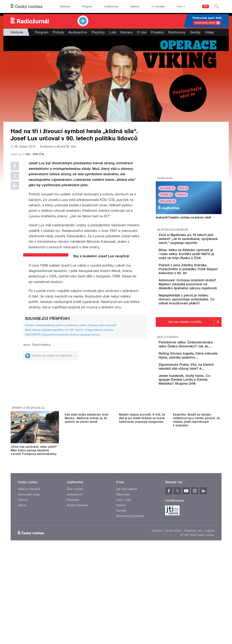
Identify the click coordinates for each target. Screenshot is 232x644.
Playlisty (98, 32)
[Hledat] (217, 6)
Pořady (58, 32)
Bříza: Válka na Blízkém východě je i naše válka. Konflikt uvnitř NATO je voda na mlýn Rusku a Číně (200, 260)
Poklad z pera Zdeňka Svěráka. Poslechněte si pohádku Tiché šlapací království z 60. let (198, 279)
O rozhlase (158, 6)
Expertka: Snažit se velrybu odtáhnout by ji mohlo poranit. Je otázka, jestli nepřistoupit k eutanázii (196, 498)
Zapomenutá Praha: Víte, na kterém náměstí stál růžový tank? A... (198, 405)
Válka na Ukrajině (29, 538)
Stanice (135, 6)
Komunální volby (29, 544)
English (210, 580)
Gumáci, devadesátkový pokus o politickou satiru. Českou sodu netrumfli (71, 402)
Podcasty (73, 549)
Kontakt (121, 560)
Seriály (195, 32)
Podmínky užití (193, 580)
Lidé (113, 32)
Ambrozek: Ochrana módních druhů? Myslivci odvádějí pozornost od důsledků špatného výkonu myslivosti (200, 300)
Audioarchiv (78, 32)
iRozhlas (65, 6)
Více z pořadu (168, 361)
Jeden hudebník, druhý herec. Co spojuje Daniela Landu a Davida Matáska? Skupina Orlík (199, 424)
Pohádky (166, 195)
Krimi (183, 188)
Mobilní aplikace (78, 555)
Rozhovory (177, 32)
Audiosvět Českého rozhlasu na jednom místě (183, 217)
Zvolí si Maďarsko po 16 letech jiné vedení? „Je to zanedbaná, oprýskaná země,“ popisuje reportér (199, 241)
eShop (22, 555)
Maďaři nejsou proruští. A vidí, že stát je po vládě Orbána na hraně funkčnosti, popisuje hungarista (142, 496)
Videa (209, 32)
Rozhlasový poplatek (130, 565)
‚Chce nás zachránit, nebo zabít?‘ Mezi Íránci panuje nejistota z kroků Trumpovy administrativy (34, 496)
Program (87, 6)
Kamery (127, 32)
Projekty (157, 32)
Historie (17, 32)
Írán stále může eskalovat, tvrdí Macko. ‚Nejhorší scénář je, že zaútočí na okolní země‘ (87, 496)
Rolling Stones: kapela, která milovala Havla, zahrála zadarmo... (197, 389)
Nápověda (123, 544)
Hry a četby (167, 188)
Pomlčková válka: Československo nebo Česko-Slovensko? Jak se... (197, 372)
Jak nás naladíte (127, 538)
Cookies (156, 580)
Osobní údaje (173, 580)
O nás (142, 32)
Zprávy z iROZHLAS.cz (28, 454)
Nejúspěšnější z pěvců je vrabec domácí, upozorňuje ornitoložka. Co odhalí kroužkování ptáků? (200, 321)
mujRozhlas (111, 6)
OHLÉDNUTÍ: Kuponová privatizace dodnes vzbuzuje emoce (63, 411)
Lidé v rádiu (124, 549)
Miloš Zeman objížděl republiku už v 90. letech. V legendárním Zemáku (69, 406)
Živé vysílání (167, 201)
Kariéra (121, 555)
